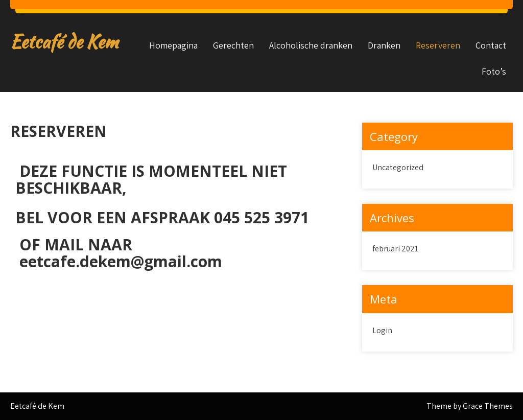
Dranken (384, 45)
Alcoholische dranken (311, 45)
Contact (491, 45)
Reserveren (438, 45)
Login (382, 330)
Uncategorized (398, 167)
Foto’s (494, 71)
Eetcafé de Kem (64, 42)
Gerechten (233, 45)
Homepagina (173, 45)
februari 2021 (395, 249)
